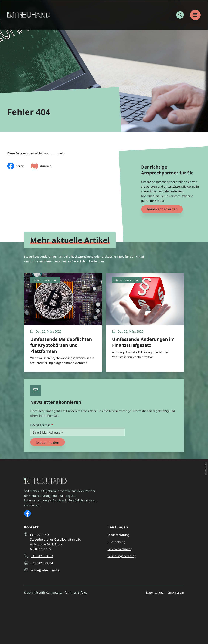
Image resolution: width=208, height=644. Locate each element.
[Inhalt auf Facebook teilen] (16, 166)
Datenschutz (155, 592)
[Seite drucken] (41, 166)
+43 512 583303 (42, 556)
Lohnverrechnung (120, 549)
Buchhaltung (117, 542)
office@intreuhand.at (46, 570)
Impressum (176, 592)
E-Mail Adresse (42, 425)
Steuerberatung (119, 535)
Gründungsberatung (122, 556)
